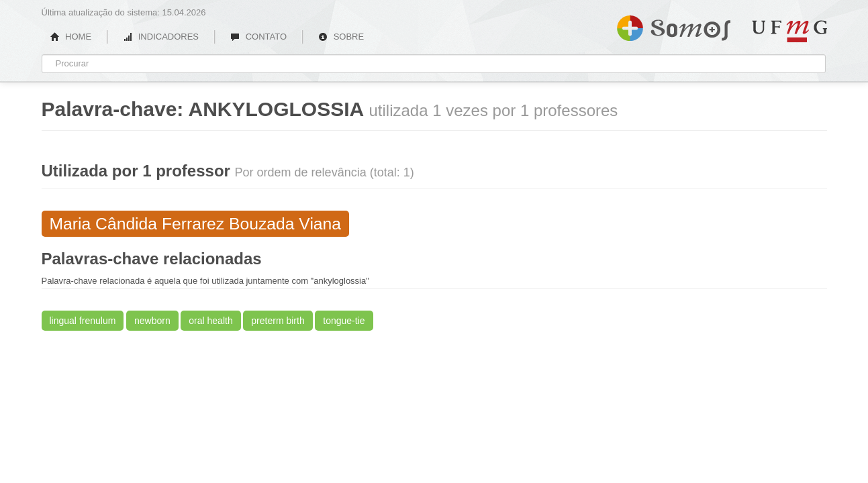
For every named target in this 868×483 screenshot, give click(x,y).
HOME (71, 37)
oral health (210, 321)
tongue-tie (344, 321)
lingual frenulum (83, 321)
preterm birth (278, 321)
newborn (152, 321)
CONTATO (258, 37)
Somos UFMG (674, 25)
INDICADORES (161, 37)
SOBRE (341, 37)
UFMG (789, 31)
